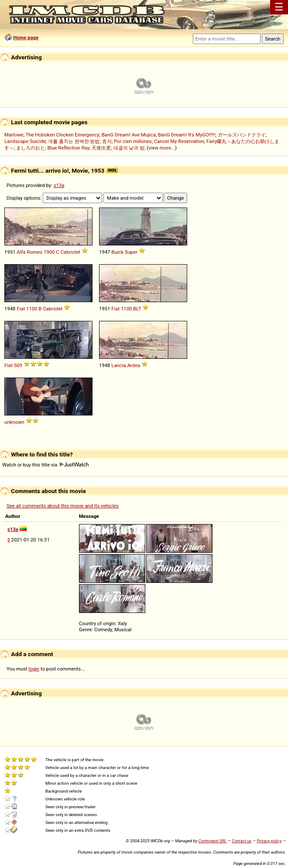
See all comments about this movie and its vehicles (63, 506)
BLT (137, 309)
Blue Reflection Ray (68, 148)
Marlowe (14, 135)
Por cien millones (133, 141)
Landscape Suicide (25, 141)
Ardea (134, 365)
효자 (107, 141)
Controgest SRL (212, 841)
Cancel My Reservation (179, 141)
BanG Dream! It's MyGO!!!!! (187, 135)
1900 (49, 252)
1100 (32, 309)
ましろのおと (31, 148)
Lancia (118, 365)
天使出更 (101, 148)
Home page (26, 37)
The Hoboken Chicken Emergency (63, 135)
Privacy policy (269, 841)
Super (131, 252)
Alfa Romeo (29, 252)
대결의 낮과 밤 (129, 148)
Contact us (242, 841)
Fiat (21, 309)
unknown (14, 422)
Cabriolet (70, 252)
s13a (59, 185)
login (34, 669)
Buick (117, 252)
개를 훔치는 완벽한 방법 (74, 141)
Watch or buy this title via (45, 465)
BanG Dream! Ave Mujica (129, 135)
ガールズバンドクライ (242, 135)
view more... (162, 148)
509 (18, 365)
